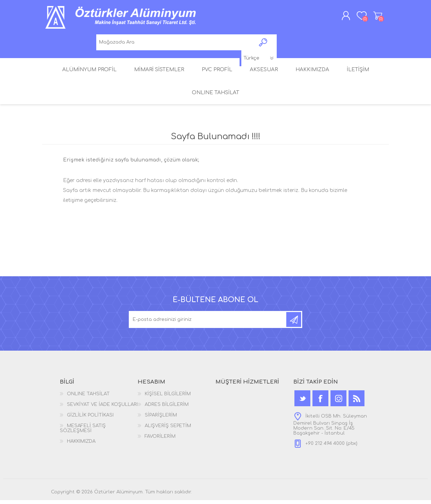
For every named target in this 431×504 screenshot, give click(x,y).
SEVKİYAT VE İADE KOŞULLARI (102, 408)
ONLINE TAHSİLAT (88, 398)
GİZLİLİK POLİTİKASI (90, 419)
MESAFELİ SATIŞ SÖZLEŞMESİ (83, 432)
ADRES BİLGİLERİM (167, 408)
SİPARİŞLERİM (161, 419)
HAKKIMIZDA (81, 445)
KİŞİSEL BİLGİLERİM (168, 398)
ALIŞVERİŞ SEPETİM (372, 17)
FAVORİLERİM (160, 440)
